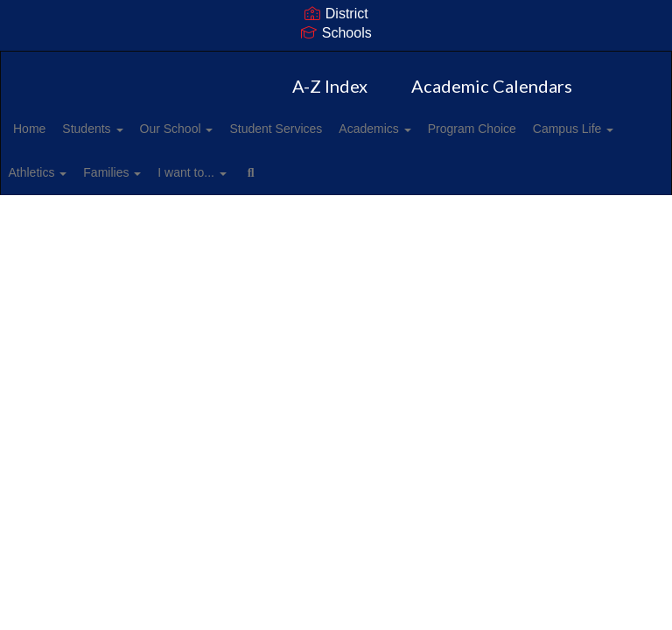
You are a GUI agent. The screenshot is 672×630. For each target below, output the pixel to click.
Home (56, 129)
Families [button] (261, 172)
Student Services (332, 129)
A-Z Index (330, 86)
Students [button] (129, 129)
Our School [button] (223, 129)
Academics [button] (440, 129)
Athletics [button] (176, 172)
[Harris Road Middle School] (336, 63)
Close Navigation (499, 179)
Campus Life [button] (80, 172)
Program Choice (547, 129)
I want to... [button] (350, 172)
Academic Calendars (492, 86)
